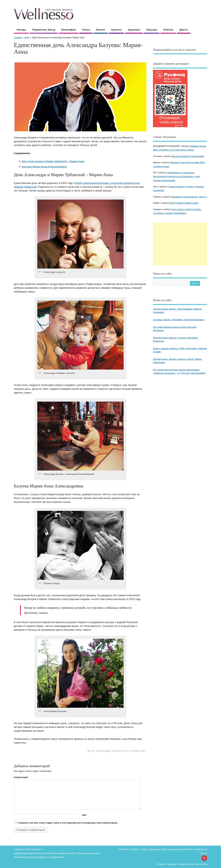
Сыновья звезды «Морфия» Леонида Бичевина (179, 320)
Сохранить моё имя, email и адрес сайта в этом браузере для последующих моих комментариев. (68, 823)
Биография (69, 30)
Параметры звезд (44, 30)
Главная (18, 38)
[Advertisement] (180, 244)
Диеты (184, 30)
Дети (27, 38)
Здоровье (134, 30)
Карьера (152, 30)
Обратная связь (186, 864)
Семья (86, 30)
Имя (84, 815)
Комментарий (21, 777)
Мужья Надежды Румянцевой (188, 156)
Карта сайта (201, 864)
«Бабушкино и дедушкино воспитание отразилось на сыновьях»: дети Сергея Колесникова (177, 176)
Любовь (168, 30)
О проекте (161, 864)
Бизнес (101, 30)
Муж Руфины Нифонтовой (184, 203)
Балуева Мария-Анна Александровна (44, 167)
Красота (116, 30)
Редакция (172, 864)
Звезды (21, 30)
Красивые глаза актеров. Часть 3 (189, 197)
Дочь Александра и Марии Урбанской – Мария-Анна (53, 161)
